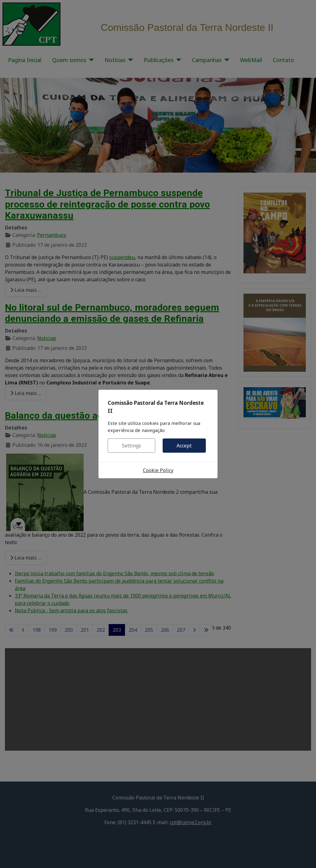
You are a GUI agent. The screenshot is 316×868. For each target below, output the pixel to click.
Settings (131, 446)
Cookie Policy (158, 470)
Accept (184, 446)
